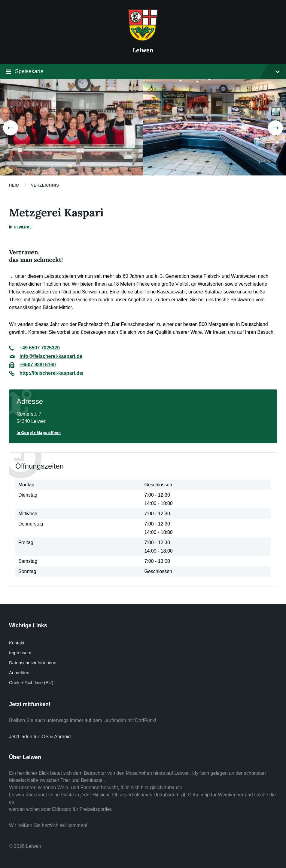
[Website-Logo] (143, 40)
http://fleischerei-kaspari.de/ (52, 373)
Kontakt (17, 643)
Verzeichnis (45, 185)
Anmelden (19, 673)
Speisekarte (143, 72)
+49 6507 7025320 (40, 348)
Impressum (20, 653)
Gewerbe (23, 227)
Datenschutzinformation (33, 663)
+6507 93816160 (38, 365)
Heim (14, 185)
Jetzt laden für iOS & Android (40, 737)
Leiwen (143, 50)
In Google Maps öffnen (39, 432)
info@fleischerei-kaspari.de (51, 356)
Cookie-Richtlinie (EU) (31, 682)
